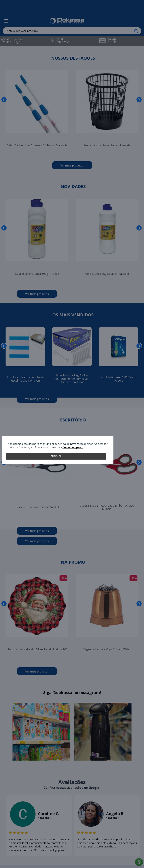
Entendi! (56, 456)
